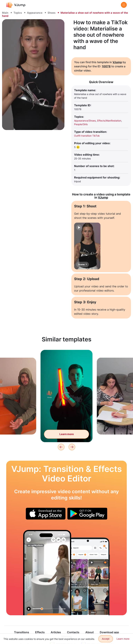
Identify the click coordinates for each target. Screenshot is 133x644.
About (90, 632)
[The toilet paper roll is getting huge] (47, 573)
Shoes (52, 13)
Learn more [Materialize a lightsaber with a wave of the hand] (67, 434)
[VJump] (16, 5)
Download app (109, 632)
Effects (40, 632)
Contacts (73, 632)
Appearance (35, 13)
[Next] (72, 447)
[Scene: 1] (87, 246)
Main (5, 13)
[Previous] (61, 447)
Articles (56, 632)
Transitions (22, 632)
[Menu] (124, 5)
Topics (18, 13)
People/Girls (81, 124)
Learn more (123, 639)
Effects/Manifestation (109, 121)
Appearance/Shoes (85, 121)
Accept (106, 639)
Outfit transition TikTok (87, 136)
